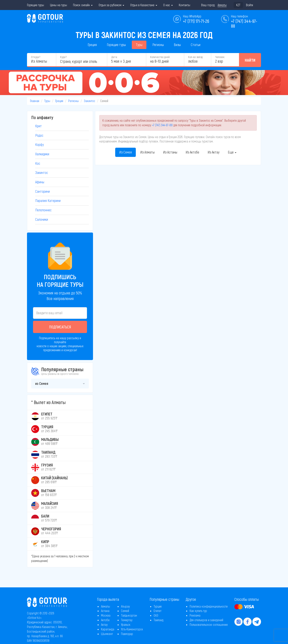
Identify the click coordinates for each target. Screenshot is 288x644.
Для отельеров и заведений (206, 620)
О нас (168, 5)
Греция (92, 45)
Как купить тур (198, 611)
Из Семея (125, 152)
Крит (38, 126)
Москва (106, 615)
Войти (249, 5)
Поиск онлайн (83, 5)
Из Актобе (192, 152)
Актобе (105, 620)
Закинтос (89, 101)
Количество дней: (160, 57)
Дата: (114, 57)
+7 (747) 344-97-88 (162, 125)
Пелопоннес (43, 210)
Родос (39, 135)
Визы (177, 45)
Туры (139, 45)
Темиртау (127, 620)
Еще (232, 152)
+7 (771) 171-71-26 (196, 21)
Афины (40, 182)
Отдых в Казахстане (144, 5)
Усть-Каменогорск (132, 629)
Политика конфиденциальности (209, 606)
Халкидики (42, 154)
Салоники (42, 219)
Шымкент (107, 634)
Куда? (63, 57)
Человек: (220, 57)
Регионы (158, 45)
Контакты (184, 5)
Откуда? (36, 57)
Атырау (125, 606)
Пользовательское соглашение (209, 624)
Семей (125, 611)
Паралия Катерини (48, 201)
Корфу (39, 144)
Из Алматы (147, 152)
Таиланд (158, 620)
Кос (38, 163)
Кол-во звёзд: (196, 57)
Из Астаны (170, 152)
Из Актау (213, 152)
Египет (157, 611)
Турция (158, 606)
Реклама (195, 615)
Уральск (126, 624)
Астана (105, 611)
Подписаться (60, 327)
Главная (35, 101)
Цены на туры (58, 5)
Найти (250, 60)
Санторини (42, 191)
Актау (104, 624)
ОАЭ (156, 615)
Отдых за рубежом (111, 5)
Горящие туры (35, 5)
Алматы (105, 606)
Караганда (108, 629)
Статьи (196, 45)
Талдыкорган (129, 615)
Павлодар (127, 634)
